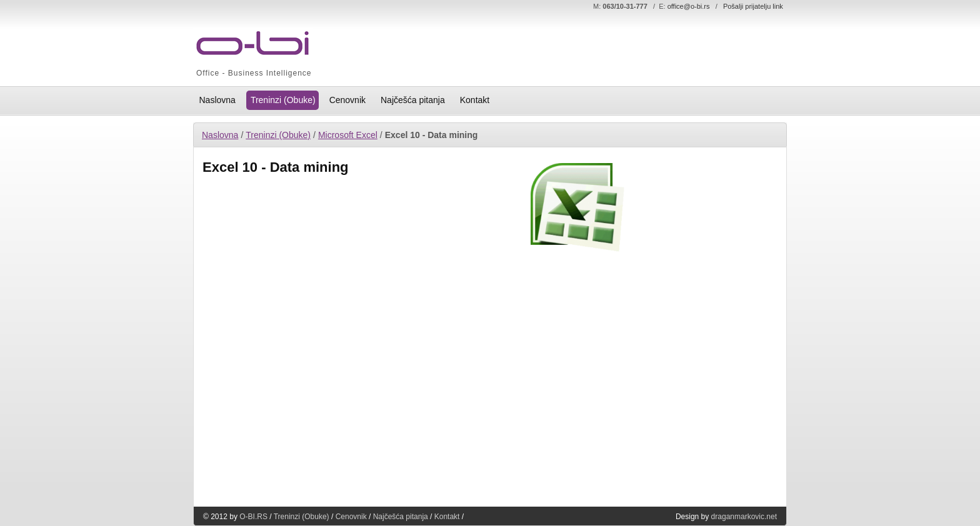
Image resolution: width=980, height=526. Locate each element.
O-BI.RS (253, 517)
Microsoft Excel (348, 135)
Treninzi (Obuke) (278, 135)
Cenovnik (351, 517)
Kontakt (447, 517)
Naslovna (220, 135)
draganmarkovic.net (744, 517)
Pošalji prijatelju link (753, 6)
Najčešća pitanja (401, 517)
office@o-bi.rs (689, 6)
